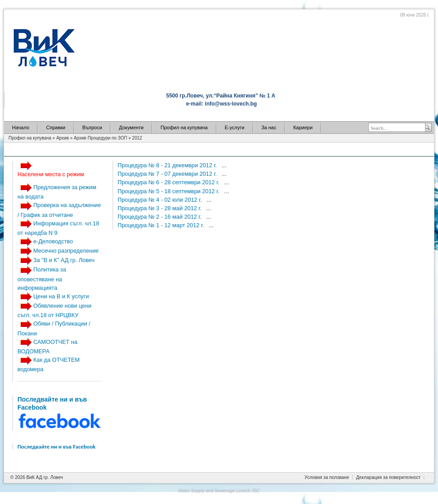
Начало (21, 127)
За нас (269, 127)
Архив (63, 138)
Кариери (303, 127)
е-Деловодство (53, 241)
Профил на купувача (184, 127)
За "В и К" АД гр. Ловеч (64, 260)
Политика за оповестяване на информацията (42, 278)
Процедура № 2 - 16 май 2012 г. (160, 217)
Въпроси (92, 127)
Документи (131, 127)
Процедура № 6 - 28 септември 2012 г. (169, 182)
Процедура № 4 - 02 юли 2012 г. (160, 200)
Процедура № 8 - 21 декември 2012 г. (168, 165)
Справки (56, 127)
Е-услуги (235, 127)
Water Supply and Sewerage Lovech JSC (219, 491)
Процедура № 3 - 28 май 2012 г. (160, 208)
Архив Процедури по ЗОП (100, 138)
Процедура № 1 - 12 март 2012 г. (162, 225)
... (224, 165)
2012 (137, 138)
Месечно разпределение (66, 251)
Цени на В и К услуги (61, 296)
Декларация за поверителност (388, 477)
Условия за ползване (327, 477)
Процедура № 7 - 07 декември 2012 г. (168, 174)
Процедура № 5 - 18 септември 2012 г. (169, 191)
